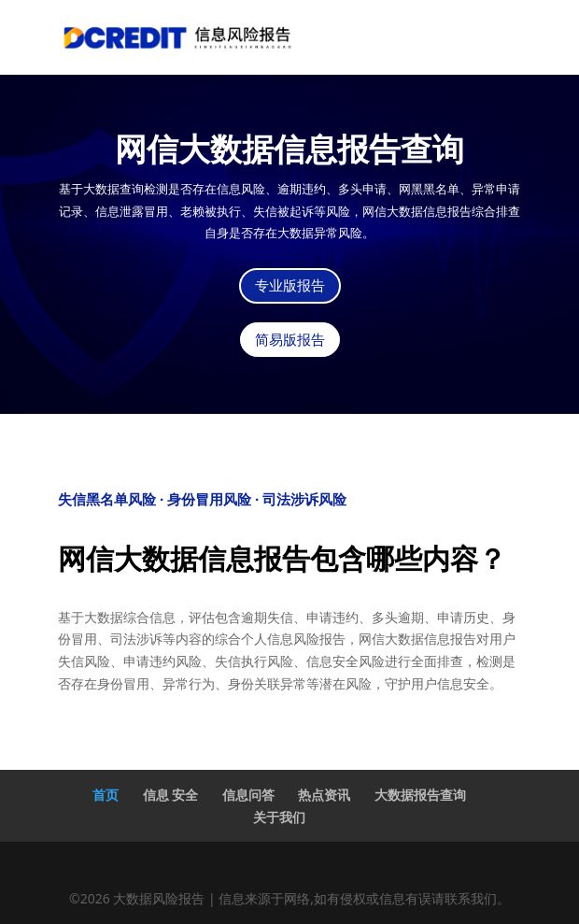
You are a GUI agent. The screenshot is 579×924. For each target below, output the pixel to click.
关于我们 (279, 817)
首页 (106, 795)
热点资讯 (324, 795)
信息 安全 (171, 795)
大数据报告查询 (420, 795)
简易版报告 (290, 340)
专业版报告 (290, 285)
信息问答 (248, 795)
